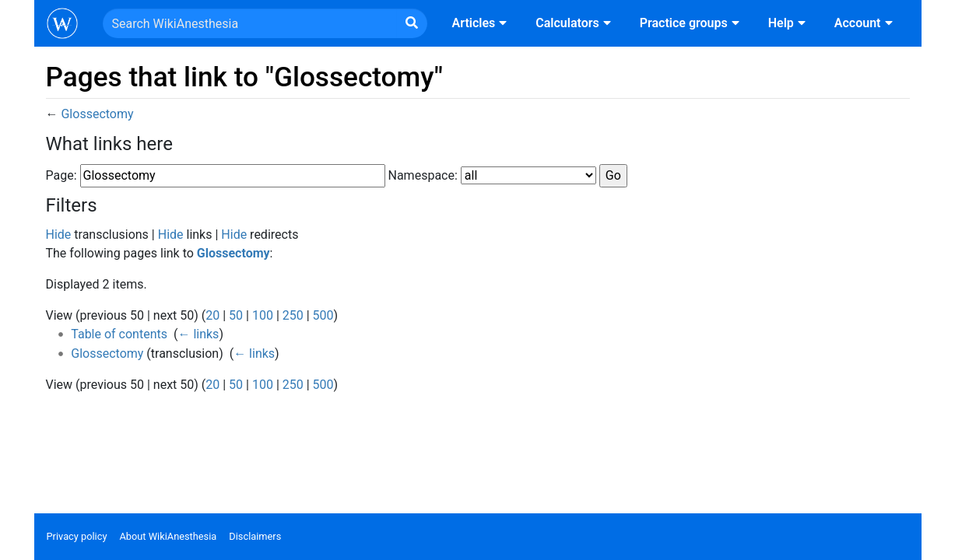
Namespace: (423, 175)
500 (323, 315)
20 (212, 315)
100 (263, 315)
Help (789, 23)
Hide (59, 234)
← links (198, 334)
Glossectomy (97, 114)
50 (236, 315)
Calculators (575, 23)
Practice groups (692, 23)
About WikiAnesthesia (168, 536)
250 (293, 315)
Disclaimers (255, 536)
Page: (61, 175)
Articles (482, 23)
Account (865, 23)
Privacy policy (77, 536)
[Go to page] (412, 23)
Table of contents (119, 334)
